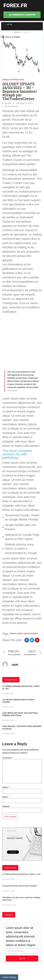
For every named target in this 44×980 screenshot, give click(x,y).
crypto (20, 633)
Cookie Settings (9, 977)
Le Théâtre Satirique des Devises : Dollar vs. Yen (21, 874)
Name (6, 787)
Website (6, 806)
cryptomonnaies (31, 633)
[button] (27, 640)
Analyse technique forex (13, 79)
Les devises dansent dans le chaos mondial (19, 886)
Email (5, 797)
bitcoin (13, 633)
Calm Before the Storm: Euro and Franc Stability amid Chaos (20, 714)
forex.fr (15, 5)
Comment (8, 758)
